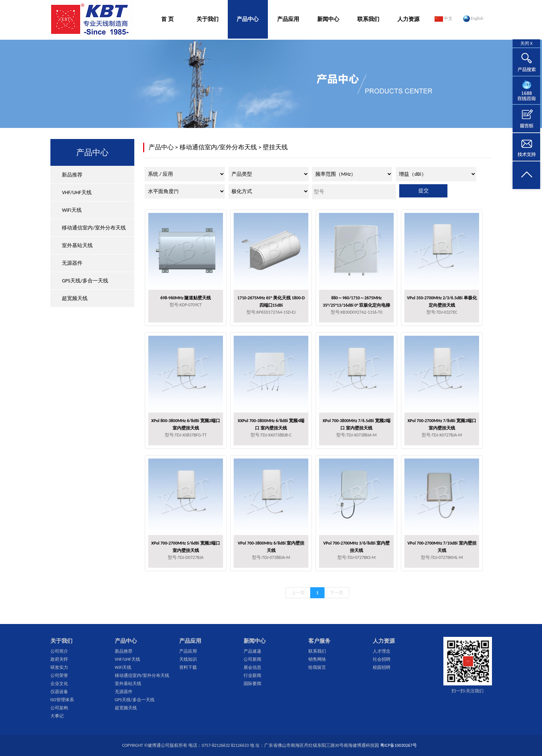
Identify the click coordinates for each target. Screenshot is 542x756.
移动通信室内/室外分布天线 (94, 228)
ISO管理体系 (62, 700)
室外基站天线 (77, 245)
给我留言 (317, 667)
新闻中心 (328, 19)
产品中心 (248, 19)
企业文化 (59, 684)
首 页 (167, 19)
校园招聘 (382, 667)
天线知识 (188, 659)
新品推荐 (72, 175)
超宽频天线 (75, 298)
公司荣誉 (59, 675)
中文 (444, 19)
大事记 (57, 716)
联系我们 (368, 19)
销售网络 (317, 659)
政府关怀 (59, 659)
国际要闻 (252, 684)
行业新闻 (252, 675)
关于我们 (208, 19)
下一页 (337, 593)
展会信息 (252, 667)
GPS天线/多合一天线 (85, 281)
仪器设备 (59, 692)
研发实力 (59, 667)
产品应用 (288, 19)
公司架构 (59, 708)
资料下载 (188, 667)
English (473, 19)
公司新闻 (252, 659)
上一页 (298, 593)
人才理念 (382, 651)
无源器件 (72, 263)
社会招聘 (382, 659)
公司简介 (59, 651)
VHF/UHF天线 (77, 192)
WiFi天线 (72, 210)
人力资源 (408, 19)
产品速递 (252, 651)
